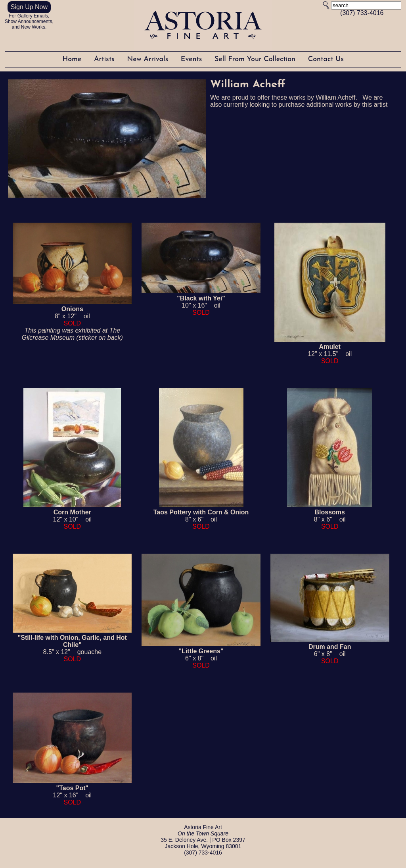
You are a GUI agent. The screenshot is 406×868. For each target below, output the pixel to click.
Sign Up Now (29, 7)
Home (73, 59)
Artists (105, 59)
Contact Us (326, 59)
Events (192, 59)
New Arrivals (149, 59)
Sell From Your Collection (256, 59)
